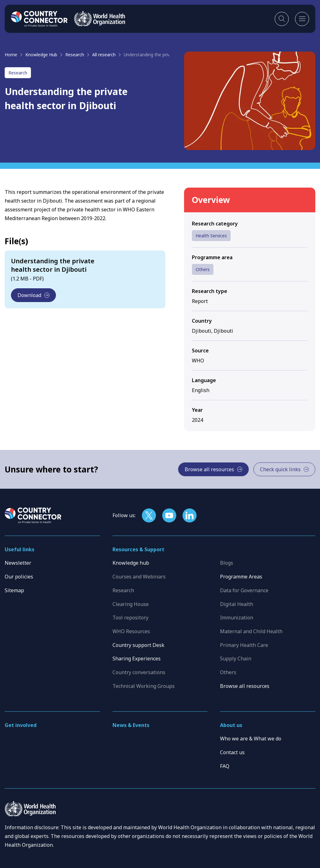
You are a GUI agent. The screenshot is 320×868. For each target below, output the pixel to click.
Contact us (232, 752)
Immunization (237, 618)
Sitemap (14, 590)
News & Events (131, 725)
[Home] (39, 19)
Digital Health (237, 604)
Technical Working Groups (144, 686)
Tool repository (130, 618)
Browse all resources (245, 686)
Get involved (21, 725)
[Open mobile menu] (302, 19)
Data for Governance (244, 590)
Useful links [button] (20, 549)
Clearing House (131, 604)
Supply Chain (236, 659)
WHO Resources (131, 631)
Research (75, 55)
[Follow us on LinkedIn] (190, 515)
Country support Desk (138, 645)
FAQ (225, 766)
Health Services (211, 236)
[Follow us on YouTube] (169, 515)
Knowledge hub (131, 563)
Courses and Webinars (139, 577)
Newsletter (18, 563)
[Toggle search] (282, 19)
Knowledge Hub (41, 55)
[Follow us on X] (149, 515)
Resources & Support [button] (138, 549)
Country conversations (139, 672)
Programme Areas (241, 577)
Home (11, 55)
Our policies (19, 577)
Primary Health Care (244, 645)
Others (203, 269)
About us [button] (231, 725)
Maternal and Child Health (251, 631)
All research (104, 55)
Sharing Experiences (137, 659)
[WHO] (100, 19)
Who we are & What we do (251, 739)
